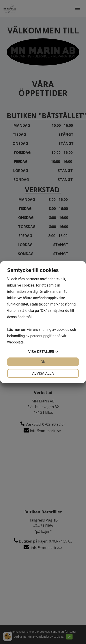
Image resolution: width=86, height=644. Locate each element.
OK (43, 362)
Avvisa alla (43, 373)
